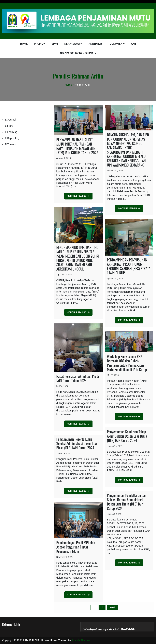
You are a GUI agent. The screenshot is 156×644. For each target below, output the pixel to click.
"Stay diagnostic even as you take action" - (109, 629)
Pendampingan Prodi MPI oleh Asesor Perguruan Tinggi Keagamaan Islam (76, 547)
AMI (133, 44)
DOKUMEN (116, 44)
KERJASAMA (72, 44)
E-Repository (12, 138)
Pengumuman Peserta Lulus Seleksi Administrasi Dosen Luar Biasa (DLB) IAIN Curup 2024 (77, 443)
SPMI (55, 44)
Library (9, 126)
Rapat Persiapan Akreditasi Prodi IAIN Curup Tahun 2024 (78, 378)
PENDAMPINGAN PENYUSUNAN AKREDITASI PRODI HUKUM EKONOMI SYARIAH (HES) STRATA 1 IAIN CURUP (129, 266)
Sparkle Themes (81, 640)
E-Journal (11, 120)
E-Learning (11, 132)
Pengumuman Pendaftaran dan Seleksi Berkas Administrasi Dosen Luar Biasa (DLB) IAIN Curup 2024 (127, 502)
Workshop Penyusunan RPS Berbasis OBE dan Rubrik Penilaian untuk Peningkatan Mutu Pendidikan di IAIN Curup (127, 363)
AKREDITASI (96, 44)
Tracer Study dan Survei (77, 53)
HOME (24, 44)
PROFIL (39, 44)
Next (112, 607)
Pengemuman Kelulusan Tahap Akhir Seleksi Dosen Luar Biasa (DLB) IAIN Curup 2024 (127, 436)
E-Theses (10, 144)
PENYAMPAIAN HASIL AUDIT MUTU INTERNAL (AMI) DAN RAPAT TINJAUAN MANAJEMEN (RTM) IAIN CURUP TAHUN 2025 (77, 146)
